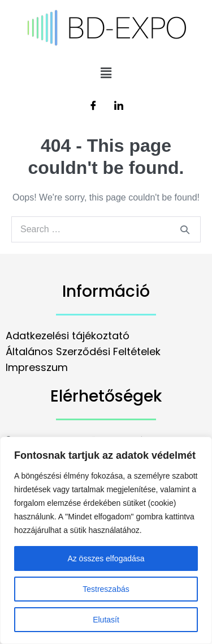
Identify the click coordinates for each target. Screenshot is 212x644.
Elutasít (106, 620)
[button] (106, 73)
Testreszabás (106, 589)
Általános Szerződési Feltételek (83, 351)
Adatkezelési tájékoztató (68, 336)
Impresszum (37, 367)
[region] (106, 540)
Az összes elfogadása (106, 558)
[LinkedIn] (119, 106)
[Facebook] (93, 106)
